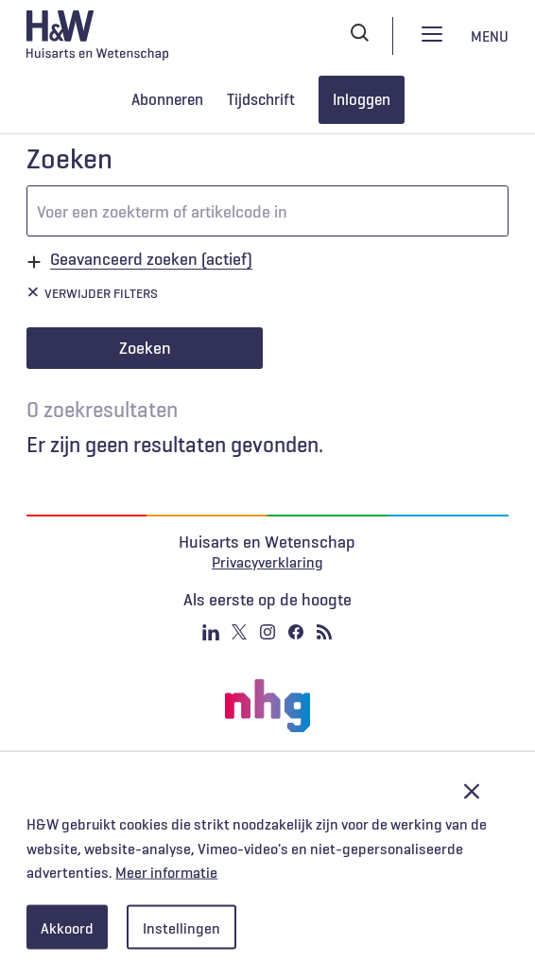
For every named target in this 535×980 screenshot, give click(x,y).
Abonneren (167, 99)
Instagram (267, 632)
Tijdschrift (261, 99)
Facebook (296, 632)
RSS (324, 632)
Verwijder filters (101, 293)
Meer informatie (166, 872)
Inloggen (362, 99)
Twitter (239, 632)
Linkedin (211, 632)
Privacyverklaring (267, 562)
